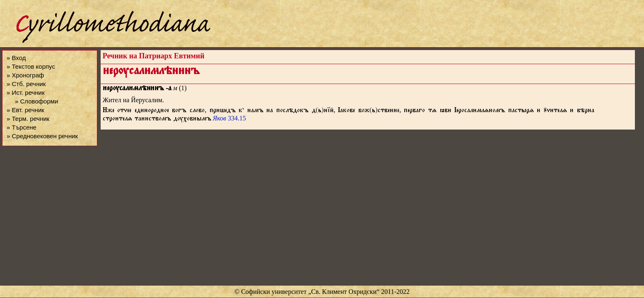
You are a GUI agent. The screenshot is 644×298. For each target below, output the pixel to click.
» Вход (16, 58)
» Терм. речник (28, 119)
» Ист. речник (26, 93)
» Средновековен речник (42, 136)
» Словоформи (36, 101)
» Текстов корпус (31, 66)
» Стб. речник (26, 84)
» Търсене (22, 127)
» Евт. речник (25, 110)
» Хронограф (25, 75)
